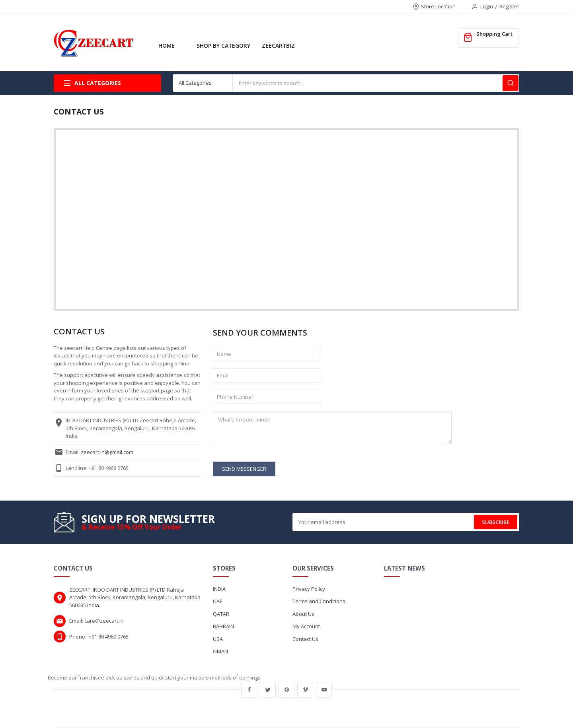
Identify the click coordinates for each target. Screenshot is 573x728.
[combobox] (376, 83)
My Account (306, 626)
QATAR (221, 614)
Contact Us (305, 639)
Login (487, 6)
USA (218, 639)
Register (509, 6)
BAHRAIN (223, 626)
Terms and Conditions (319, 601)
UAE (218, 601)
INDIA (219, 589)
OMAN (220, 651)
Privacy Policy (309, 589)
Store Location (438, 6)
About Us (303, 614)
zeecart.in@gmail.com (107, 452)
